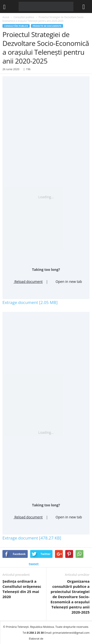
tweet (34, 564)
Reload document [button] (26, 281)
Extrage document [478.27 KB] (32, 538)
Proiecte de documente (47, 26)
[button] (84, 7)
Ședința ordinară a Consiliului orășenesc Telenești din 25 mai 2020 (22, 589)
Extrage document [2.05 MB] (30, 302)
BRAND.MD (53, 638)
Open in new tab (67, 281)
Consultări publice (16, 26)
